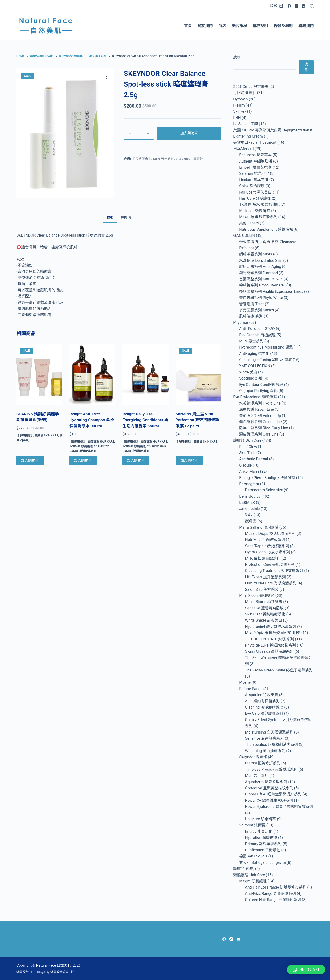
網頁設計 (23, 972)
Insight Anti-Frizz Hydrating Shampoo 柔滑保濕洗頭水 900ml (92, 420)
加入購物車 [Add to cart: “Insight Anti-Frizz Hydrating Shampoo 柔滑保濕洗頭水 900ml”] (83, 460)
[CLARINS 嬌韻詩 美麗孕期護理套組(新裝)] (39, 375)
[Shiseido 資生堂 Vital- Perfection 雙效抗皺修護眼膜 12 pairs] (199, 375)
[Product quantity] (139, 133)
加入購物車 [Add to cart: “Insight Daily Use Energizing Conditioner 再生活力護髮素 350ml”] (136, 460)
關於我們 (205, 26)
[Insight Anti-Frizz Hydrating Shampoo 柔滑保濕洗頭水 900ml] (92, 375)
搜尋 (237, 57)
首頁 (188, 26)
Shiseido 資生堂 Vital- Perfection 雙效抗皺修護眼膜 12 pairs (197, 420)
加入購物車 (189, 133)
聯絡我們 (306, 26)
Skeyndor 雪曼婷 (189, 159)
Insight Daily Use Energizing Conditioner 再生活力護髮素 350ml (145, 420)
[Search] (312, 6)
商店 (222, 26)
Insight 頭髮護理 (81, 446)
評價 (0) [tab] (126, 218)
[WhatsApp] (304, 6)
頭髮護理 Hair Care (101, 442)
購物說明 (260, 26)
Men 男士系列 (164, 159)
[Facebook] (289, 6)
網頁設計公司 (60, 972)
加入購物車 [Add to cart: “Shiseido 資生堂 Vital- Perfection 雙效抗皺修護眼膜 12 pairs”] (189, 460)
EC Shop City (41, 972)
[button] (306, 970)
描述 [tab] (110, 218)
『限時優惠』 (142, 159)
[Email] (238, 939)
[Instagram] (296, 6)
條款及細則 (283, 26)
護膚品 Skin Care (46, 436)
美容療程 (239, 26)
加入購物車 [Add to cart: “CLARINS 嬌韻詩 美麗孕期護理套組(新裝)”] (30, 460)
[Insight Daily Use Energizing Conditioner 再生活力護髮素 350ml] (145, 375)
